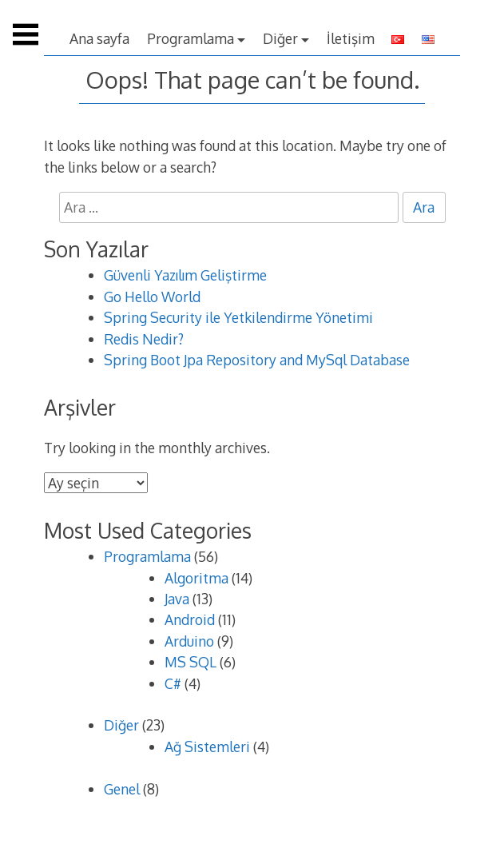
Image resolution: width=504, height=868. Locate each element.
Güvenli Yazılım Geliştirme (185, 275)
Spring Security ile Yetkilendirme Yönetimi (238, 317)
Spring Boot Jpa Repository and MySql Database (257, 360)
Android (190, 619)
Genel (122, 789)
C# (173, 683)
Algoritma (196, 578)
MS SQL (190, 662)
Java (177, 599)
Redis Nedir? (144, 339)
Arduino (189, 641)
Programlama (190, 38)
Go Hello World (152, 297)
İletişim (351, 38)
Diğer (280, 38)
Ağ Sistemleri (207, 747)
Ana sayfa (99, 38)
